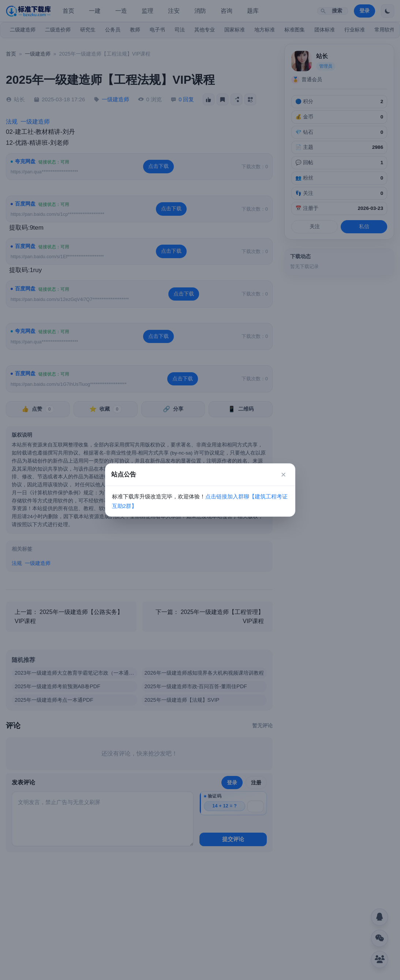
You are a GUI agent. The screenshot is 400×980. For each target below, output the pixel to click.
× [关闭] (283, 474)
